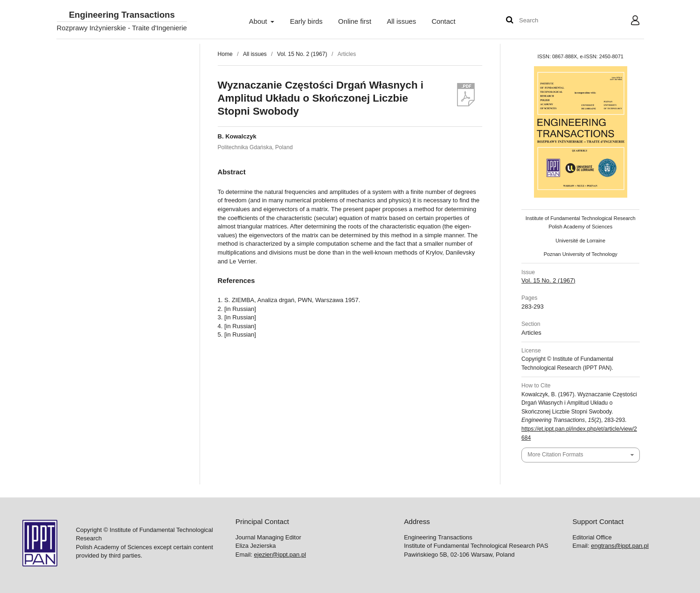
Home (225, 54)
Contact (443, 21)
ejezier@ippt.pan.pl (280, 555)
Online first (355, 21)
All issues (401, 21)
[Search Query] (547, 21)
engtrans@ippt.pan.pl (620, 546)
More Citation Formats (555, 455)
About (259, 21)
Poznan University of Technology (581, 254)
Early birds (306, 21)
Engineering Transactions (122, 15)
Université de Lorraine (580, 241)
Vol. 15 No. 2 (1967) (302, 54)
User (627, 21)
